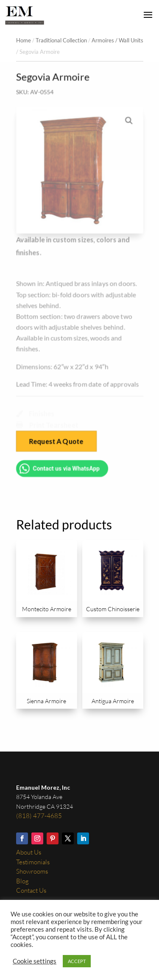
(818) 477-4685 (39, 816)
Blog (22, 881)
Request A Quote (56, 442)
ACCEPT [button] (77, 961)
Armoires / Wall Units (117, 40)
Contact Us (31, 890)
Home (24, 40)
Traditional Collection (61, 40)
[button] (129, 120)
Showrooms (32, 871)
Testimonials (33, 862)
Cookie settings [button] (35, 961)
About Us (29, 852)
